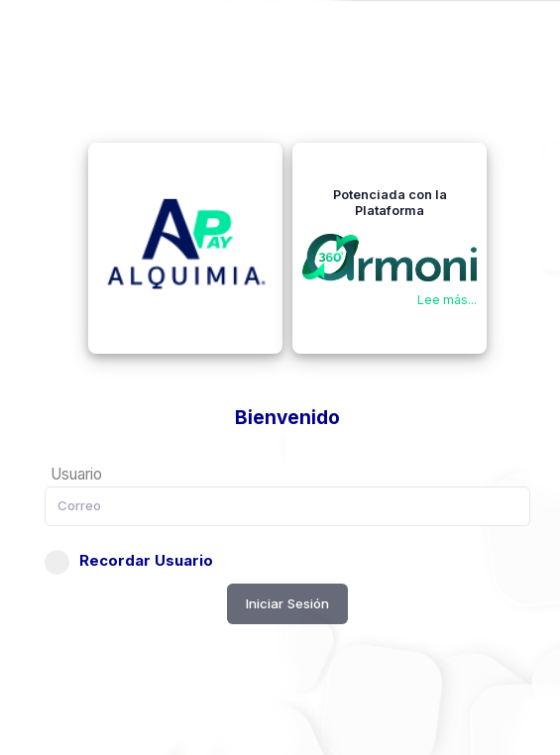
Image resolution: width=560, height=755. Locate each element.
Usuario (76, 474)
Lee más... (447, 300)
